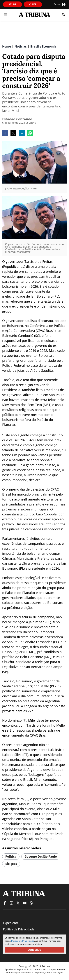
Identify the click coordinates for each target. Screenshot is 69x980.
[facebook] (5, 134)
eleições (11, 864)
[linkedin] (22, 134)
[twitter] (13, 134)
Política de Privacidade (23, 941)
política (11, 857)
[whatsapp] (30, 134)
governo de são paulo (41, 857)
